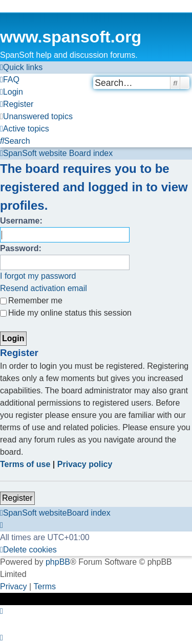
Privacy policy (85, 464)
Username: (21, 221)
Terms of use (25, 464)
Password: (21, 248)
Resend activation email (44, 288)
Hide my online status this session (66, 313)
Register (17, 498)
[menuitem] (10, 80)
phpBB (58, 562)
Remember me (31, 301)
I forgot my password (38, 276)
